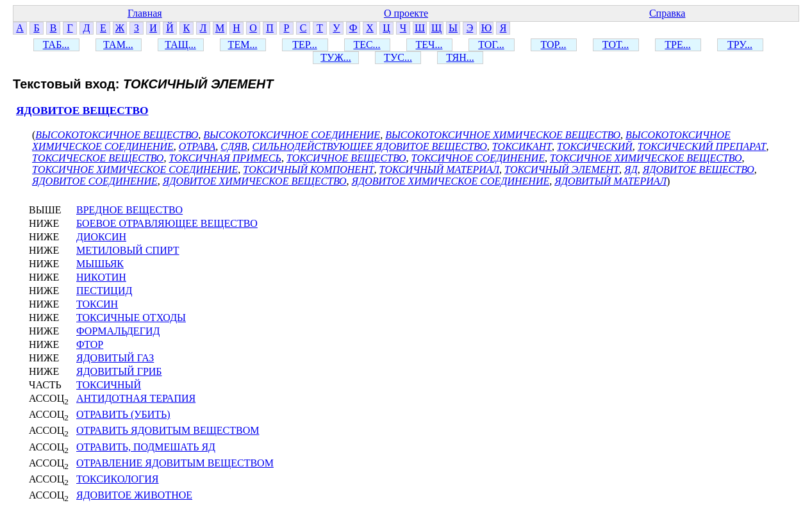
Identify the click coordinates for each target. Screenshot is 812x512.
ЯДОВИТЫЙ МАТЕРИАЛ (610, 181)
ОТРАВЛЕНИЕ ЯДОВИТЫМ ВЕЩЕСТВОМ (175, 463)
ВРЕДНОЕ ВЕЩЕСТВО (129, 210)
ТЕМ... (243, 45)
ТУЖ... (336, 57)
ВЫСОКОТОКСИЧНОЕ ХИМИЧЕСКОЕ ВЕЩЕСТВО (503, 135)
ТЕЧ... (429, 45)
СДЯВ (234, 146)
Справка (667, 13)
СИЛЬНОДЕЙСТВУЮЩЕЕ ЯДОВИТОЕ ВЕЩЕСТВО (370, 146)
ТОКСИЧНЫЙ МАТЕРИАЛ (439, 169)
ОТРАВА (197, 146)
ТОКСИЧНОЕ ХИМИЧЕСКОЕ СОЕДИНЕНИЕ (135, 169)
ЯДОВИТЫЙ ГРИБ (119, 371)
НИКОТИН (101, 277)
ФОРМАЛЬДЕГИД (118, 331)
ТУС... (398, 57)
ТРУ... (740, 45)
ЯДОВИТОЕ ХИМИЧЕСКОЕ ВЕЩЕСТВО (255, 181)
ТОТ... (616, 45)
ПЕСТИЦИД (104, 291)
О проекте (406, 13)
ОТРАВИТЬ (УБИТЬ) (123, 414)
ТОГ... (491, 45)
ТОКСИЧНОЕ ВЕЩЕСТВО (346, 158)
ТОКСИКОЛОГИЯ (118, 479)
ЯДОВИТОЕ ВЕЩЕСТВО (82, 111)
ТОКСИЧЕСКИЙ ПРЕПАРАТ (702, 146)
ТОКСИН (97, 304)
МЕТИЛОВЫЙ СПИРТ (128, 250)
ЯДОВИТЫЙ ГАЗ (115, 358)
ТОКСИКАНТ (522, 146)
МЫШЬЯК (100, 264)
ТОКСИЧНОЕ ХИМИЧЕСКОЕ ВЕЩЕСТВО (646, 158)
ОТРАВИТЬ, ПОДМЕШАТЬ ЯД (146, 447)
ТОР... (553, 45)
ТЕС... (367, 45)
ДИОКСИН (101, 237)
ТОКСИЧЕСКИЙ (595, 146)
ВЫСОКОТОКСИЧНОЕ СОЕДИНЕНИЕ (292, 135)
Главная (145, 13)
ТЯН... (460, 57)
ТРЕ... (677, 45)
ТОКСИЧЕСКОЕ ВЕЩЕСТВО (98, 158)
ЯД (631, 169)
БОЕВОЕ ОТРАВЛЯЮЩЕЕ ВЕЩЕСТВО (167, 223)
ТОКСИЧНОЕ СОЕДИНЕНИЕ (478, 158)
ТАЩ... (180, 45)
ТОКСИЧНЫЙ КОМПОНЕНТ (308, 169)
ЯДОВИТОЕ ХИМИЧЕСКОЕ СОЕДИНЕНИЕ (451, 181)
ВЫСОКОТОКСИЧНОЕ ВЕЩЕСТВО (117, 135)
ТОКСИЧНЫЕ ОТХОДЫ (131, 318)
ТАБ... (56, 45)
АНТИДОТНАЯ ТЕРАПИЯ (136, 398)
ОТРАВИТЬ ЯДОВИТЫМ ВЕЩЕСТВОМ (168, 430)
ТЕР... (304, 45)
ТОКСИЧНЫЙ (109, 385)
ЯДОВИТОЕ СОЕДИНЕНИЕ (95, 181)
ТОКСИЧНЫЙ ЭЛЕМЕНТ (562, 169)
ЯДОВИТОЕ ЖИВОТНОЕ (134, 495)
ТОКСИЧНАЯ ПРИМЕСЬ (225, 158)
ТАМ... (118, 45)
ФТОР (90, 344)
